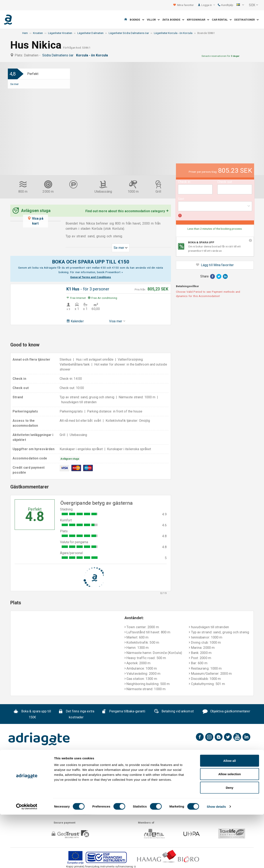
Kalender (75, 321)
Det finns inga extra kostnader (76, 714)
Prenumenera (234, 779)
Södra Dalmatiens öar (59, 55)
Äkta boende (173, 20)
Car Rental (222, 20)
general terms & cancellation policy (197, 789)
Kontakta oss (138, 761)
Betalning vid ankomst (174, 712)
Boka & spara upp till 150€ (32, 714)
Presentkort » (114, 272)
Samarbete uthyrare (200, 761)
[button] (240, 5)
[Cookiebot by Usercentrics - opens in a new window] (27, 860)
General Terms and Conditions (91, 277)
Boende (137, 20)
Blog (226, 761)
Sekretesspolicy (108, 761)
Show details (216, 860)
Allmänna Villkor (74, 761)
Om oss (37, 761)
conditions (231, 789)
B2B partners (166, 761)
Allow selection (229, 828)
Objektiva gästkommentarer (226, 712)
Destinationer (246, 20)
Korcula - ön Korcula (93, 55)
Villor (153, 20)
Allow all (230, 814)
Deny (230, 841)
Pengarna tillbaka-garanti (123, 712)
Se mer (15, 84)
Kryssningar (198, 20)
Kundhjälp (226, 5)
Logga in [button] (208, 5)
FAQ (52, 761)
